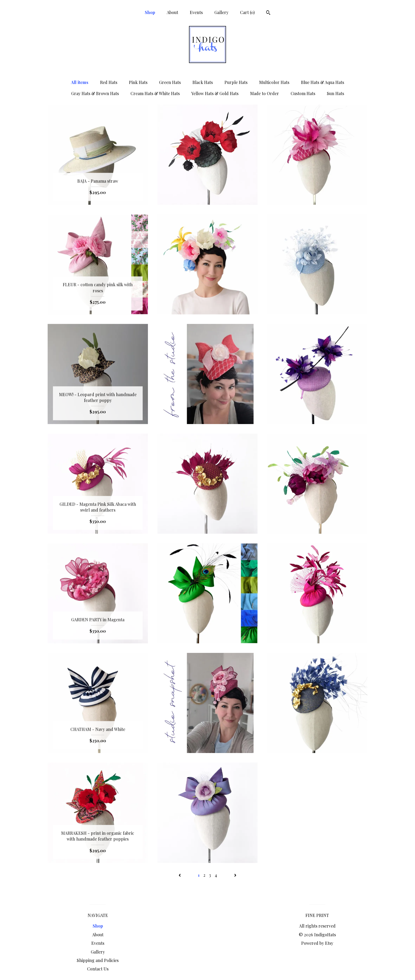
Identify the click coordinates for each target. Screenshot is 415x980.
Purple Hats (236, 82)
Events (196, 12)
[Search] (268, 13)
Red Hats (109, 82)
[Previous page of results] (180, 875)
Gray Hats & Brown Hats (95, 93)
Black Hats (203, 82)
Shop (150, 12)
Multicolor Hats (274, 82)
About (172, 12)
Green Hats (170, 82)
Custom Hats (303, 93)
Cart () (247, 12)
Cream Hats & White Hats (155, 93)
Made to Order (265, 93)
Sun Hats (335, 93)
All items (80, 82)
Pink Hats (138, 82)
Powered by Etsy (317, 943)
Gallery (221, 12)
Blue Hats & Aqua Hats (322, 82)
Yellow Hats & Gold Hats (215, 93)
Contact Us (98, 969)
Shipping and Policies (98, 960)
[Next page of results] (235, 875)
